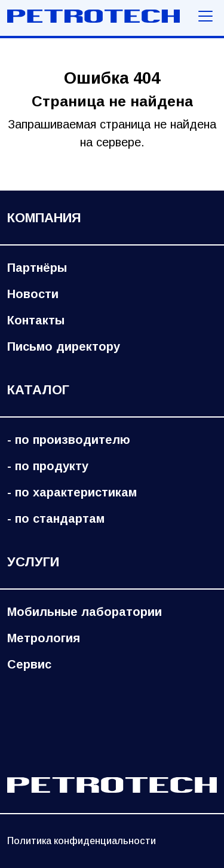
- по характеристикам (72, 492)
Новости (33, 294)
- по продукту (48, 466)
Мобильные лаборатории (85, 612)
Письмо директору (64, 346)
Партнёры (37, 268)
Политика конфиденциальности (82, 841)
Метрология (44, 638)
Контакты (36, 320)
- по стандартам (56, 519)
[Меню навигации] (205, 16)
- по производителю (69, 440)
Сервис (29, 664)
